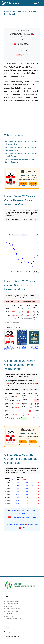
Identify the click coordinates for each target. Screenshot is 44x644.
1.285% (26, 486)
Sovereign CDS (11, 606)
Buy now (23, 183)
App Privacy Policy (12, 616)
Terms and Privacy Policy (14, 619)
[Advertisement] (22, 22)
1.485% (26, 492)
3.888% (17, 486)
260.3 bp (35, 486)
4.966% (17, 504)
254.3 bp (35, 483)
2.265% (26, 504)
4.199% (17, 495)
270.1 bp (35, 504)
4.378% (17, 498)
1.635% (26, 495)
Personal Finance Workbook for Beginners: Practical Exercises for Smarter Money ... (34, 349)
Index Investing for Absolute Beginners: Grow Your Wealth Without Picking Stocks (22, 349)
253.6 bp (35, 492)
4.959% (17, 501)
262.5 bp (35, 498)
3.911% (17, 489)
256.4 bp (35, 495)
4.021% (17, 492)
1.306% (26, 489)
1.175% (26, 483)
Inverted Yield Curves (12, 611)
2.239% (26, 501)
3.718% (17, 483)
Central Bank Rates (12, 604)
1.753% (26, 498)
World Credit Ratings (12, 601)
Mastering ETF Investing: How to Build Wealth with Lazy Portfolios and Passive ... (10, 349)
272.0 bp (35, 501)
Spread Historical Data (13, 609)
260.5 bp (35, 489)
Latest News (10, 614)
